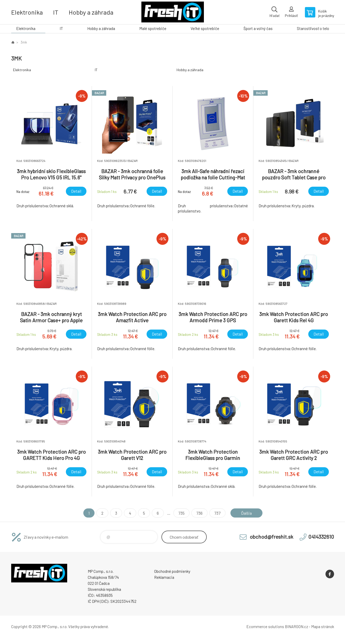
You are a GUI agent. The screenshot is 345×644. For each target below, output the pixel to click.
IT (56, 12)
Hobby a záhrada (91, 12)
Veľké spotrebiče (205, 28)
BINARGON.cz (296, 627)
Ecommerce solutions (265, 627)
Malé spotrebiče (153, 28)
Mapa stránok (323, 627)
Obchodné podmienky (172, 571)
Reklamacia (164, 577)
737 (217, 513)
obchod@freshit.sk (271, 537)
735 (181, 513)
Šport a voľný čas (258, 28)
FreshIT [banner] (173, 12)
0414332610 (321, 537)
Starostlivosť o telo (313, 28)
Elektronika (27, 12)
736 (199, 513)
